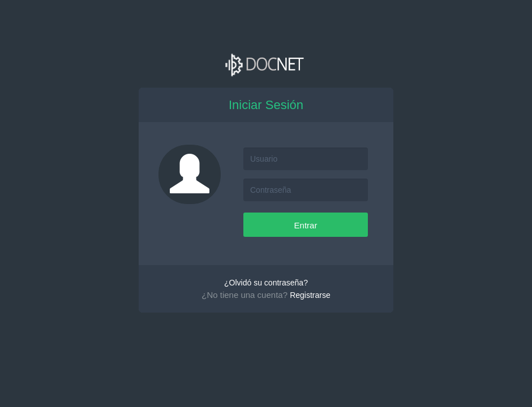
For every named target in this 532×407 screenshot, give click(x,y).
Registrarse (310, 295)
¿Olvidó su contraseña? (266, 283)
